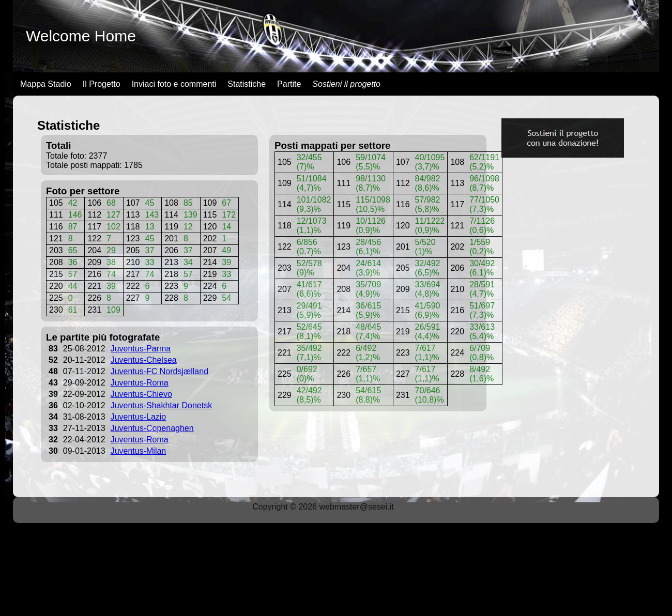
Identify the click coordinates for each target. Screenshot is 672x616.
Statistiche (247, 84)
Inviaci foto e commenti (174, 84)
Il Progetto (102, 84)
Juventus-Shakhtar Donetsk (162, 405)
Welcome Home (81, 36)
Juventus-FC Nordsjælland (159, 371)
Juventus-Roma (140, 383)
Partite (289, 84)
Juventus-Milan (139, 451)
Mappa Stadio (46, 84)
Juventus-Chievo (141, 394)
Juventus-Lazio (139, 417)
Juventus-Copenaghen (152, 428)
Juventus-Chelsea (144, 360)
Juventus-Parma (141, 349)
